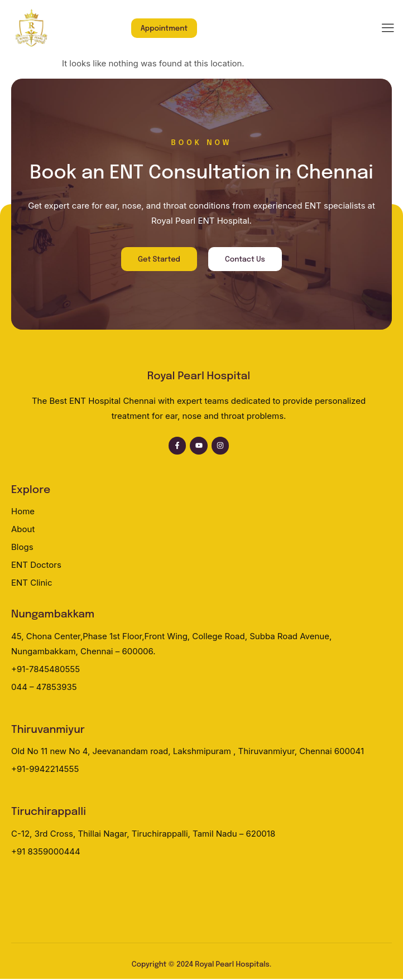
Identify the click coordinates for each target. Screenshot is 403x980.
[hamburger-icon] (388, 29)
